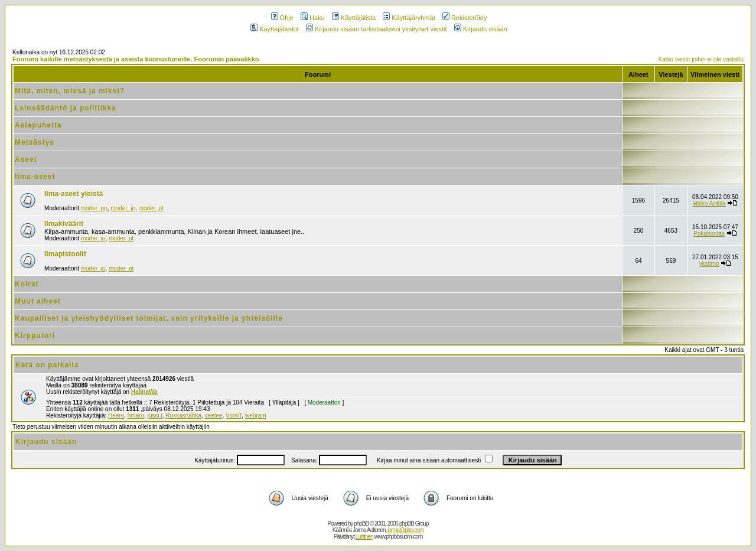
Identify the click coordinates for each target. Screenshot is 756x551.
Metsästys (35, 142)
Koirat (27, 284)
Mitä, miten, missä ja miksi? (70, 91)
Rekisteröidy (465, 18)
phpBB (361, 524)
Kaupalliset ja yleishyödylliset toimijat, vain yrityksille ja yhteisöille (149, 318)
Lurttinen (364, 537)
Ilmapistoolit (65, 254)
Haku (313, 18)
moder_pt (151, 208)
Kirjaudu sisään (481, 29)
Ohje (282, 18)
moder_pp (94, 208)
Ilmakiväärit (64, 224)
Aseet (26, 159)
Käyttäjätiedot (275, 29)
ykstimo (709, 264)
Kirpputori (35, 335)
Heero (116, 415)
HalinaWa (144, 392)
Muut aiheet (38, 301)
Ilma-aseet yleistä (74, 194)
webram (256, 415)
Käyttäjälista (354, 18)
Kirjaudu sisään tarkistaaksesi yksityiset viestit (377, 29)
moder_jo (123, 208)
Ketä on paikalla (47, 365)
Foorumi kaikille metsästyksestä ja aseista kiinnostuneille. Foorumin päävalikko (136, 59)
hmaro (136, 415)
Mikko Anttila (709, 203)
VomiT (234, 415)
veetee (214, 415)
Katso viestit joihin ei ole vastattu (701, 59)
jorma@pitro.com (405, 530)
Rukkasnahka (183, 415)
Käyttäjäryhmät (409, 18)
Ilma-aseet (35, 177)
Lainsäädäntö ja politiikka (66, 108)
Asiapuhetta (38, 125)
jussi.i (155, 415)
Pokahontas (709, 234)
